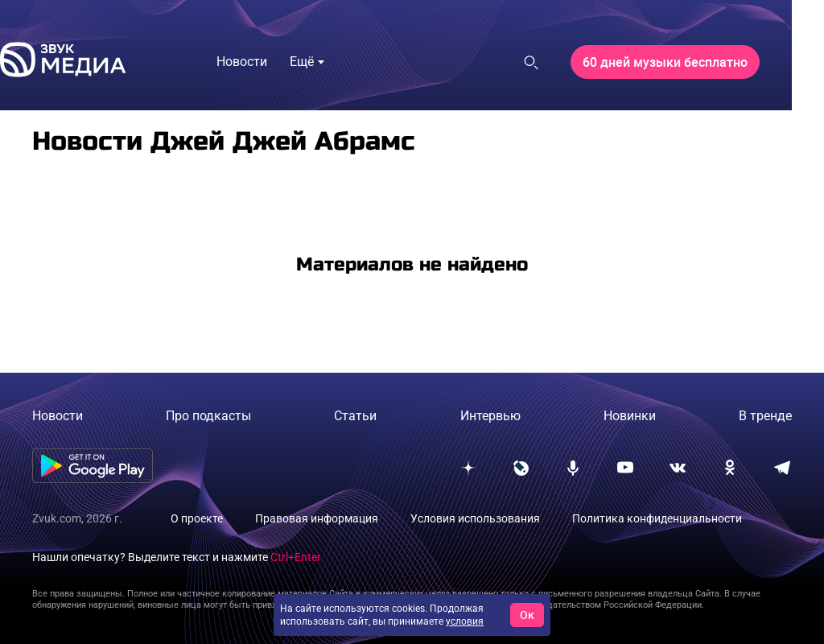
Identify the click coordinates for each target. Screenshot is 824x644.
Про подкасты (208, 416)
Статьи (355, 416)
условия (465, 621)
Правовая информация (317, 518)
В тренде (765, 416)
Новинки (630, 416)
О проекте (197, 518)
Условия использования (475, 518)
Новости (58, 416)
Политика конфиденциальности (657, 518)
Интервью (490, 416)
